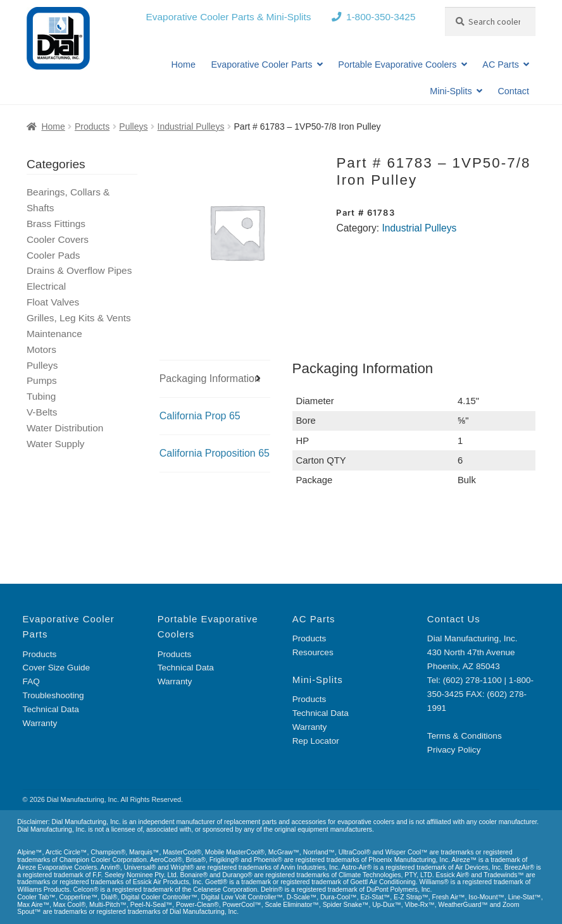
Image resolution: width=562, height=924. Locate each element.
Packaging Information (210, 379)
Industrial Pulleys (191, 126)
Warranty (40, 723)
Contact (513, 91)
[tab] (215, 379)
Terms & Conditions (465, 736)
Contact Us (454, 619)
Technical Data (51, 709)
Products (92, 126)
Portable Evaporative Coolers (397, 65)
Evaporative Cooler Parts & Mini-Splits (229, 17)
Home (184, 65)
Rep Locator (316, 741)
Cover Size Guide (57, 668)
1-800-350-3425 (381, 17)
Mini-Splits (451, 91)
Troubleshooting (53, 695)
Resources (313, 652)
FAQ (31, 681)
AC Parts (501, 65)
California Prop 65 (200, 416)
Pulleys (133, 126)
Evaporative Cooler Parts (262, 65)
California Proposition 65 (215, 453)
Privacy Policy (454, 750)
